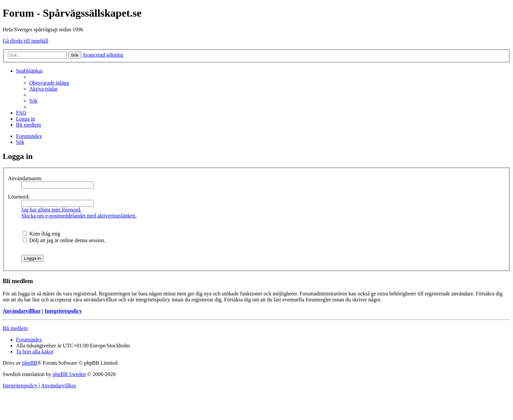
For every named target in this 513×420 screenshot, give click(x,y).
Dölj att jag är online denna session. (64, 240)
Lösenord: (19, 197)
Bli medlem (15, 328)
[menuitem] (49, 83)
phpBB (30, 363)
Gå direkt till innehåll (25, 41)
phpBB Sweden (69, 374)
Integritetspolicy (63, 311)
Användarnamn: (25, 178)
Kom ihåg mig (41, 234)
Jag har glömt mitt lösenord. (51, 210)
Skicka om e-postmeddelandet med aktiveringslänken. (79, 216)
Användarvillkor (22, 311)
